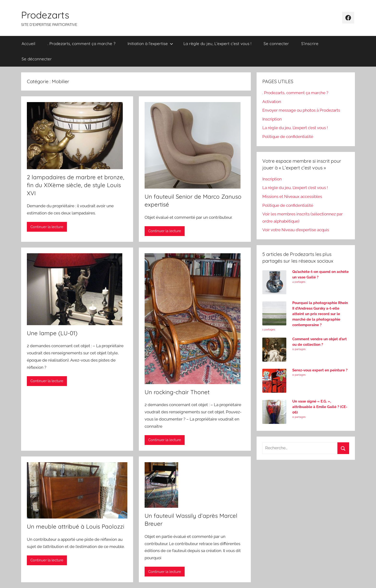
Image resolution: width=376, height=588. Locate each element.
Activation (272, 102)
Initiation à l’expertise (150, 43)
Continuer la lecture (47, 227)
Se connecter (276, 43)
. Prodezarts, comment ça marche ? (81, 43)
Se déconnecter (37, 59)
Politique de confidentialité (288, 137)
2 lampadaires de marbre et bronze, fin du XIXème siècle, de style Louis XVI (76, 185)
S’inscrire (310, 43)
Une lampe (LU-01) (52, 333)
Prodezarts (45, 15)
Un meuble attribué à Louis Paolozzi (76, 526)
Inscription (272, 119)
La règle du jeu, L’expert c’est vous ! (217, 43)
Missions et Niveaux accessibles (292, 196)
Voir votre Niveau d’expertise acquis (296, 230)
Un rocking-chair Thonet (177, 392)
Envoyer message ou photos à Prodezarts (301, 110)
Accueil (28, 43)
